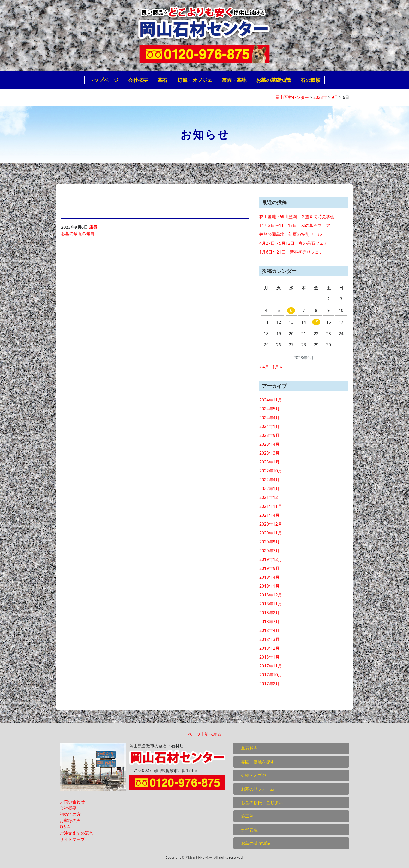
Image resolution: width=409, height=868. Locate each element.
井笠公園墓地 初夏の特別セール (291, 234)
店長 (93, 227)
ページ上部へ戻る (204, 734)
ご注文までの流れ (76, 833)
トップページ (104, 80)
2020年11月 (271, 533)
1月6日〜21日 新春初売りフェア (291, 252)
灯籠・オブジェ (195, 80)
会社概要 (138, 80)
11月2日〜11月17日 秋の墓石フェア (295, 225)
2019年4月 (269, 577)
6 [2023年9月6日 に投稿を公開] (291, 310)
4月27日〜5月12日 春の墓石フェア (294, 243)
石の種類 (310, 80)
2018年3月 (269, 639)
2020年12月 (271, 524)
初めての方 (70, 814)
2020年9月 (269, 542)
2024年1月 (269, 426)
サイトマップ (72, 839)
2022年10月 (271, 471)
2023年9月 (269, 435)
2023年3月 (269, 453)
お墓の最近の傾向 (78, 233)
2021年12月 (271, 497)
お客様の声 (70, 821)
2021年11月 (271, 506)
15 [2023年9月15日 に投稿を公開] (316, 322)
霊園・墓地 (234, 80)
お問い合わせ (72, 802)
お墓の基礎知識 (273, 80)
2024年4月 (269, 418)
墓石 (163, 80)
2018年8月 (269, 613)
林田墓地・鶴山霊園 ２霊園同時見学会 (297, 216)
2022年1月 (269, 489)
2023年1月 (269, 462)
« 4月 (264, 367)
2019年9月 (269, 568)
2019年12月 (271, 559)
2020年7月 (269, 551)
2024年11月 (271, 400)
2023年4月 (269, 444)
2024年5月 (269, 409)
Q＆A (65, 827)
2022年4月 (269, 480)
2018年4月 (269, 630)
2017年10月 (271, 675)
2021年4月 (269, 515)
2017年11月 (271, 666)
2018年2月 (269, 648)
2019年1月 (269, 586)
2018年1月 (269, 657)
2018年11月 (271, 604)
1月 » (277, 367)
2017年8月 (269, 684)
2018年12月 (271, 595)
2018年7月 (269, 622)
